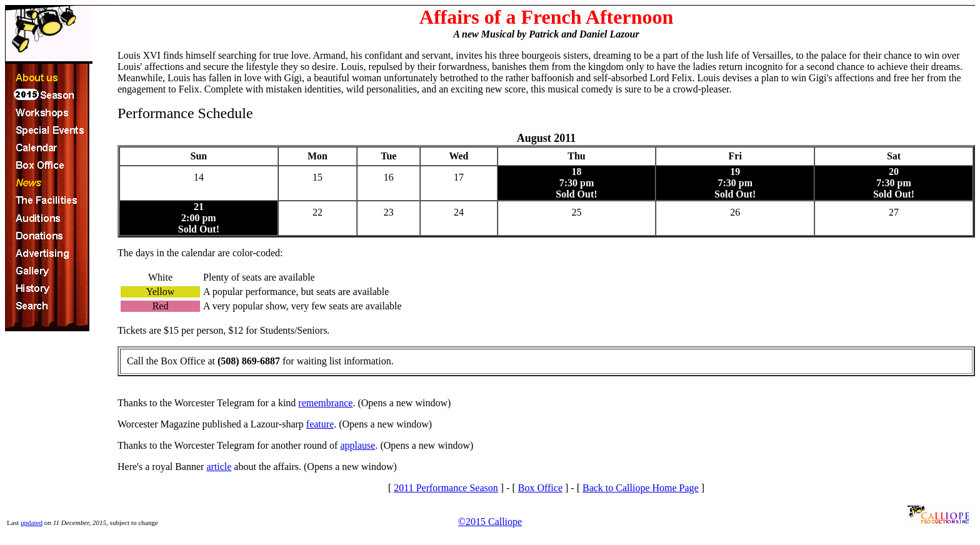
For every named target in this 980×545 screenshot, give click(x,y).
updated (32, 522)
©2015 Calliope (490, 522)
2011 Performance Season (446, 488)
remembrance (325, 403)
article (219, 467)
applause (357, 445)
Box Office (540, 488)
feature (320, 424)
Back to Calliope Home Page (641, 488)
